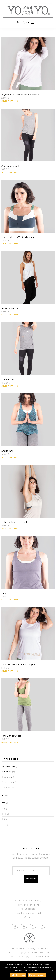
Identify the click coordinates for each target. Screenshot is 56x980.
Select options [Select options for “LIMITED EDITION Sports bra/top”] (10, 244)
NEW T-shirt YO (10, 308)
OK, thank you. (18, 975)
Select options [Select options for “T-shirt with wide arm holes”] (10, 528)
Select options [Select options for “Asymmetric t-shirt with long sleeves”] (10, 101)
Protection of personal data (28, 913)
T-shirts (6, 788)
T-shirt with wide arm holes (15, 522)
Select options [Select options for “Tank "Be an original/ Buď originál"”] (10, 671)
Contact (28, 917)
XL (4, 824)
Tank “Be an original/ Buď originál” (19, 665)
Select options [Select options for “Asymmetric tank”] (10, 172)
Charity (37, 901)
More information (37, 975)
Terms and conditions (28, 905)
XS (4, 803)
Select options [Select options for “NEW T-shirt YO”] (10, 315)
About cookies (28, 909)
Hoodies (7, 772)
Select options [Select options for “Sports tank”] (10, 457)
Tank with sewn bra (11, 736)
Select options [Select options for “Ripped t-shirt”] (10, 386)
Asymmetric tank (10, 166)
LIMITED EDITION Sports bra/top (19, 237)
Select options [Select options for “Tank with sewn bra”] (10, 742)
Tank (4, 593)
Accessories (9, 766)
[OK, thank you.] (52, 970)
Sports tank (7, 451)
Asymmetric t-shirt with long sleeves (20, 95)
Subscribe (31, 879)
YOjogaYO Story (23, 901)
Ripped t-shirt (8, 380)
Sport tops (8, 782)
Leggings (7, 777)
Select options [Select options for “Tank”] (10, 600)
